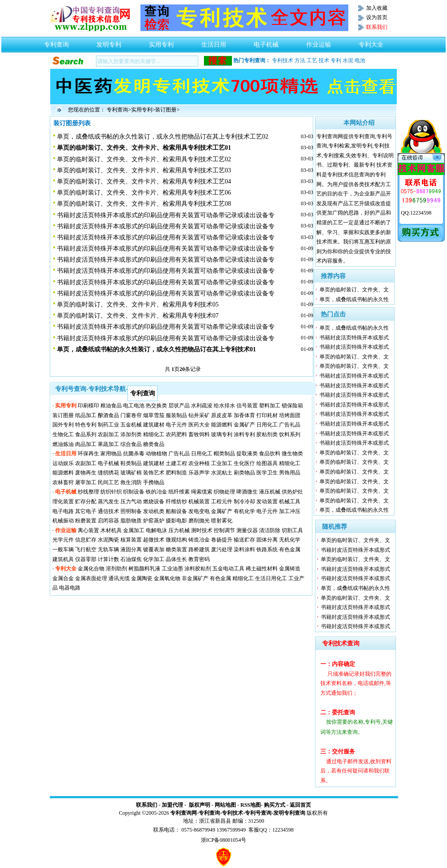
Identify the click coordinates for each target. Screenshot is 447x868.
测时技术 (202, 530)
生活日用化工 (271, 578)
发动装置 (267, 502)
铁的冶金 (156, 492)
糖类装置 (176, 549)
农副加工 (108, 434)
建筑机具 (63, 559)
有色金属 (290, 549)
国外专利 (63, 425)
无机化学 (290, 540)
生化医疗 (244, 463)
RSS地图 (251, 805)
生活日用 (214, 42)
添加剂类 (131, 434)
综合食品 (131, 444)
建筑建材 (154, 425)
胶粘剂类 (267, 434)
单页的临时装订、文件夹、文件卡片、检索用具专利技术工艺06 (144, 193)
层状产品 (179, 406)
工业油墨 (172, 569)
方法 (300, 60)
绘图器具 (267, 463)
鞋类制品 (131, 463)
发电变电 (199, 511)
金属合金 (63, 578)
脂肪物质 (131, 521)
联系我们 (147, 805)
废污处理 (222, 549)
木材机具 (111, 530)
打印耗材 (267, 415)
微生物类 (292, 454)
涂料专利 (244, 434)
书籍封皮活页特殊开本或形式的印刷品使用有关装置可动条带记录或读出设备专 (166, 215)
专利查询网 (184, 813)
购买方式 (275, 805)
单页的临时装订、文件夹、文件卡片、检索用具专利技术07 (138, 316)
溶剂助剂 (116, 569)
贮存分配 (86, 502)
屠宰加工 (86, 482)
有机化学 (244, 511)
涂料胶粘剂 (198, 569)
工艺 (312, 60)
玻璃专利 (222, 434)
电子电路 (63, 511)
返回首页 (300, 805)
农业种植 (199, 463)
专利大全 (371, 42)
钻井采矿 (199, 415)
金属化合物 (91, 569)
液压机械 (270, 492)
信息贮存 (86, 540)
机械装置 (199, 502)
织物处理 (224, 492)
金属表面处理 (91, 578)
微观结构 (176, 540)
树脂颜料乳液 (144, 569)
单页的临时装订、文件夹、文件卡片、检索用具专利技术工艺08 (144, 204)
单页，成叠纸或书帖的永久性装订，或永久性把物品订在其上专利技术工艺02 (163, 137)
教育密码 (199, 559)
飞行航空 (86, 549)
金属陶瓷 (142, 578)
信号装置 (247, 406)
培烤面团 (290, 415)
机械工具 (290, 502)
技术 (324, 60)
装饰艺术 (154, 473)
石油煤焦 (131, 559)
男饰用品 (290, 473)
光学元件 (63, 540)
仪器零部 (86, 559)
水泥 (348, 60)
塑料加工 (270, 406)
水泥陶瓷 (108, 540)
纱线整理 (88, 492)
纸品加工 (86, 415)
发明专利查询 (289, 813)
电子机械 (266, 42)
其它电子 (86, 511)
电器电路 (70, 588)
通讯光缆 (119, 578)
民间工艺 (108, 482)
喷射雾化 (222, 521)
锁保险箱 (292, 406)
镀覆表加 (154, 549)
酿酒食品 (108, 415)
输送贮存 (244, 540)
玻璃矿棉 (131, 473)
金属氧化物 (167, 578)
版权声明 (200, 805)
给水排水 (224, 406)
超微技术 (154, 540)
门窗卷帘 (131, 415)
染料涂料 (244, 549)
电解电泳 (156, 530)
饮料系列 (290, 434)
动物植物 (156, 454)
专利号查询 (258, 813)
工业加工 (222, 463)
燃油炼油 (63, 444)
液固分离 (131, 549)
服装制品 (176, 415)
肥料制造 (176, 473)
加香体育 (244, 415)
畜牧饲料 (199, 434)
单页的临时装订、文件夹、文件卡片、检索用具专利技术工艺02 (144, 159)
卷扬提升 (222, 540)
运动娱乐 (63, 463)
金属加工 (134, 530)
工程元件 (222, 502)
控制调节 (224, 530)
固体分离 (267, 540)
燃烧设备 (154, 502)
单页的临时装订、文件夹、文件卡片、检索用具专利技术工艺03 (144, 170)
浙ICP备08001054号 (224, 840)
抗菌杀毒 (134, 454)
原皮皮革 (222, 415)
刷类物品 (244, 473)
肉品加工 (86, 444)
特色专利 (86, 425)
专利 (336, 60)
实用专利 (161, 42)
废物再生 (86, 473)
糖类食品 (154, 444)
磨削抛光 (199, 521)
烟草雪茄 (154, 415)
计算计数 (108, 559)
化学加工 (154, 559)
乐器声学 (199, 473)
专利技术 (283, 60)
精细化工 (154, 434)
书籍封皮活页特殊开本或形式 (354, 338)
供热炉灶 (292, 492)
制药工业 (108, 425)
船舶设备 (176, 511)
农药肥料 (176, 434)
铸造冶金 (199, 540)
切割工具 (292, 530)
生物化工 (63, 434)
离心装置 (88, 530)
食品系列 (86, 434)
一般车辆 (63, 549)
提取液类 (247, 454)
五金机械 (131, 425)
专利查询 (56, 42)
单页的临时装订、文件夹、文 (354, 290)
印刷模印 (88, 406)
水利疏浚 (202, 406)
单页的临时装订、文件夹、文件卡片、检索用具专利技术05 (138, 305)
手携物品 (154, 482)
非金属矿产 (195, 578)
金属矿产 (244, 425)
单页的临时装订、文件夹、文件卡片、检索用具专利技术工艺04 (144, 181)
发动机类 (154, 511)
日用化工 (267, 425)
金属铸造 (290, 569)
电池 (360, 60)
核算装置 (131, 540)
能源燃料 (222, 425)
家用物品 (111, 454)
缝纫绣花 (108, 473)
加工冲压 (290, 511)
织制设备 (134, 492)
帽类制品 (224, 454)
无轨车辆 (108, 549)
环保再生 (88, 454)
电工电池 (134, 406)
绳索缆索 (202, 492)
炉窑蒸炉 (154, 521)
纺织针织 (111, 492)
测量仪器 (247, 530)
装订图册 (166, 110)
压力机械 (179, 530)
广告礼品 (290, 425)
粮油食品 (111, 406)
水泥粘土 (222, 473)
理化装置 (63, 502)
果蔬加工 (108, 444)
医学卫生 (267, 473)
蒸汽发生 (108, 502)
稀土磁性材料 (262, 569)
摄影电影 (176, 521)
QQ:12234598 (416, 213)
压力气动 (131, 502)
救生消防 (131, 482)
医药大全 (199, 425)
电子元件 (176, 425)
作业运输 (319, 42)
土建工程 (176, 463)
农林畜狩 (63, 482)
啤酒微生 (247, 492)
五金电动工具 (228, 569)
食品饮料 (270, 454)
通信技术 (108, 511)
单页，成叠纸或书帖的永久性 (354, 299)
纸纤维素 (179, 492)
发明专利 (109, 42)
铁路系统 (267, 549)
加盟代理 (172, 805)
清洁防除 (270, 530)
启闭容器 (108, 521)
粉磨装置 (86, 521)
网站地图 (225, 805)
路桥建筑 (199, 549)
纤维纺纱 (176, 502)
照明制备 (131, 511)
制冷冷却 (244, 502)
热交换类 (156, 406)
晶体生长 (176, 559)
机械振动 (63, 521)
